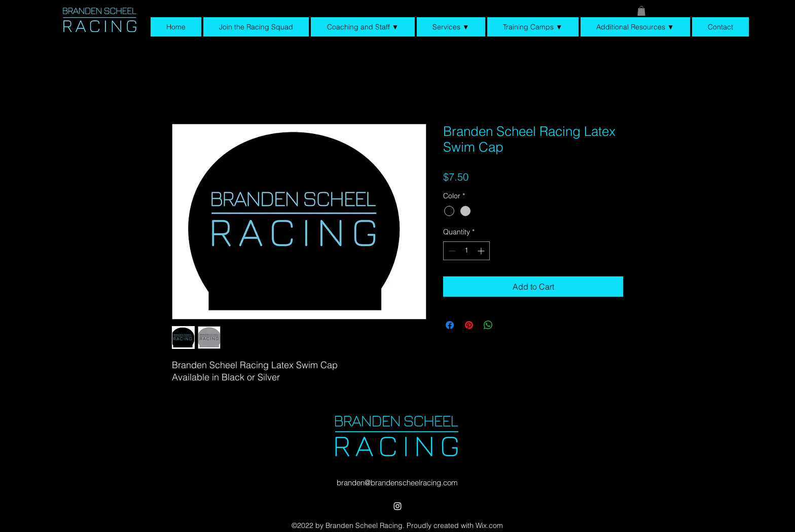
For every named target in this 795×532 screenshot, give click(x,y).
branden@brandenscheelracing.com (397, 483)
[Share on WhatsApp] (488, 325)
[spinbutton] (466, 251)
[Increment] (482, 251)
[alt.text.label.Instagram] (397, 506)
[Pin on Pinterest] (469, 325)
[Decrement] (451, 251)
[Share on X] (508, 325)
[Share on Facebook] (450, 325)
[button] (641, 11)
